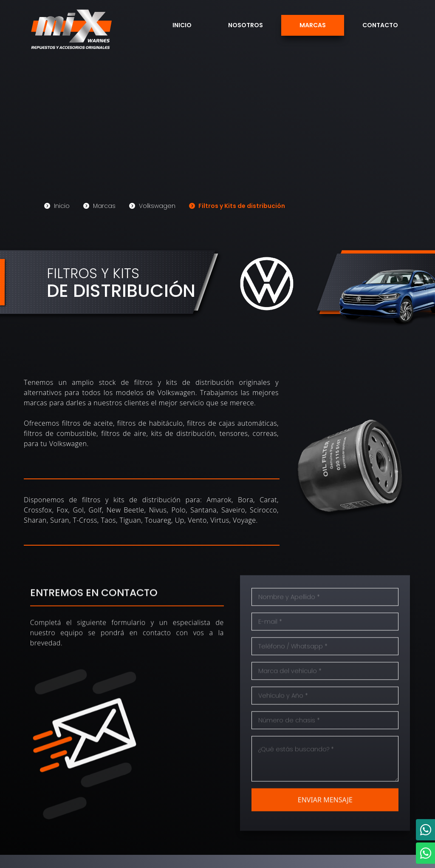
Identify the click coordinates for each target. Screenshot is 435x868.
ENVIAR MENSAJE (325, 814)
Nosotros (246, 25)
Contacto (380, 25)
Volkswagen (152, 205)
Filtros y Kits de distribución (237, 205)
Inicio (182, 25)
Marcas (313, 25)
